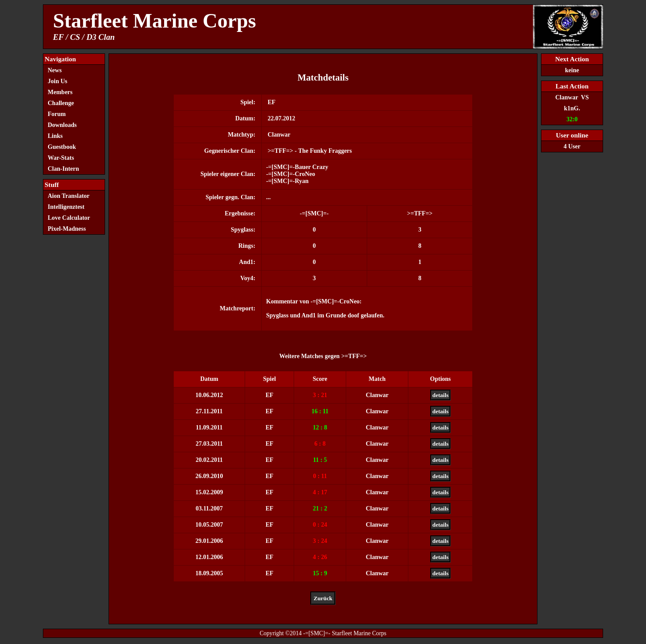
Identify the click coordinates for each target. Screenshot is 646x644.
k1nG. (572, 108)
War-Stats (61, 158)
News (55, 70)
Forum (57, 114)
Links (55, 136)
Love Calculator (69, 218)
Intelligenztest (66, 207)
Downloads (62, 125)
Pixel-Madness (69, 229)
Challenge (61, 103)
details (441, 395)
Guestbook (62, 147)
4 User (572, 146)
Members (60, 92)
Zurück (323, 598)
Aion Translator (69, 196)
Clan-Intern (63, 169)
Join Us (58, 81)
